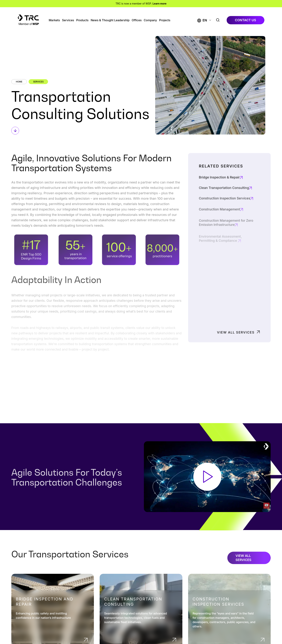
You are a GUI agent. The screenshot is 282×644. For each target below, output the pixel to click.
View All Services (236, 343)
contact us (245, 20)
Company (150, 20)
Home (19, 82)
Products (82, 20)
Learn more (159, 4)
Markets (54, 20)
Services (68, 20)
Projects (165, 20)
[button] (202, 20)
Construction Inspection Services (218, 602)
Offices (137, 20)
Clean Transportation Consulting (224, 204)
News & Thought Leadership (110, 20)
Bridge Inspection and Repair (45, 602)
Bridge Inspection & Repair (219, 191)
